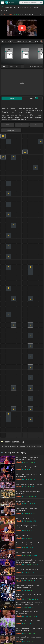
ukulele (18, 66)
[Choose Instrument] (22, 66)
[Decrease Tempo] (3, 41)
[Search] (41, 3)
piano (11, 66)
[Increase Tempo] (10, 41)
